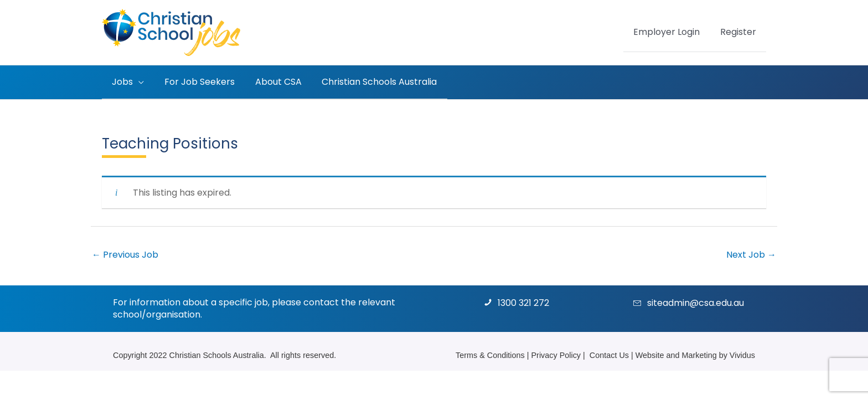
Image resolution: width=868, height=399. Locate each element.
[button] (127, 82)
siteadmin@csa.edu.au (696, 302)
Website (650, 355)
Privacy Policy (556, 355)
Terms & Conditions (490, 355)
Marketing (699, 355)
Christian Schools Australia (217, 355)
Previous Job (125, 254)
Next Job (751, 254)
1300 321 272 (523, 302)
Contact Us (609, 355)
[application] (137, 82)
